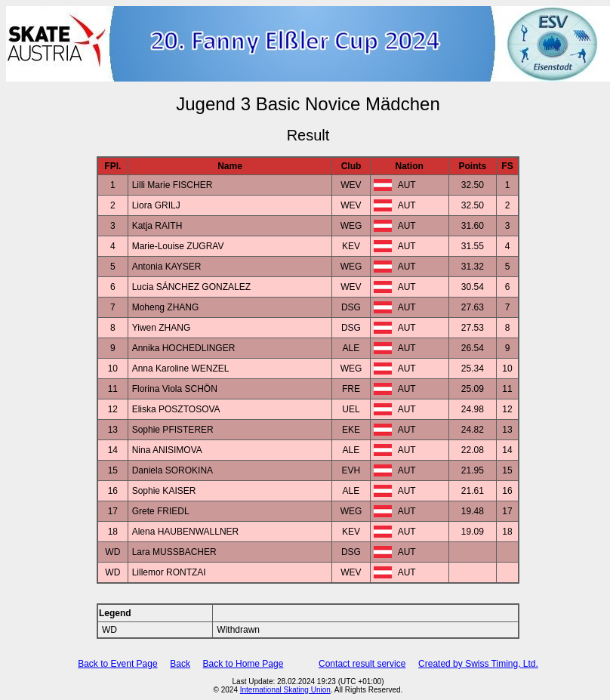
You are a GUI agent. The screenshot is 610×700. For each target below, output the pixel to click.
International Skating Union (285, 690)
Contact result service (362, 664)
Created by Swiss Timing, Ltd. (478, 664)
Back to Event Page (117, 664)
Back (180, 664)
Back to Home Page (243, 664)
